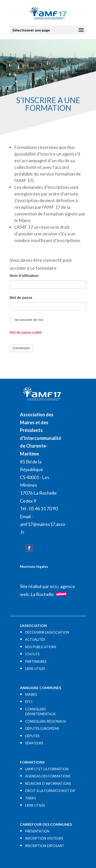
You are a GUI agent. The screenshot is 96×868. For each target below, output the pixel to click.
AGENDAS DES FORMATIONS (48, 776)
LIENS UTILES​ (35, 669)
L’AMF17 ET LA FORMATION (47, 769)
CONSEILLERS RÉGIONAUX (45, 721)
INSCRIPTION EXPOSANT (45, 846)
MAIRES (31, 695)
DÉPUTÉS (32, 736)
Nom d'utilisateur (24, 276)
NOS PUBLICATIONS (41, 647)
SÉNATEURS (34, 743)
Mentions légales (34, 567)
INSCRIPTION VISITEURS (44, 838)
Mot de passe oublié (26, 332)
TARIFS (31, 798)
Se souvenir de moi (26, 320)
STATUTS (32, 654)
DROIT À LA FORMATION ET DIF (50, 791)
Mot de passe (21, 298)
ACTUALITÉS (35, 639)
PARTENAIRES (36, 661)
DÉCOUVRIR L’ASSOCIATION (47, 632)
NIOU (54, 587)
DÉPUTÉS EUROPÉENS (42, 729)
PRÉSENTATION (37, 831)
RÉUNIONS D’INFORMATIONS (48, 784)
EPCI (29, 702)
